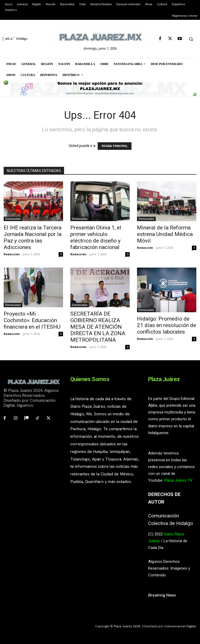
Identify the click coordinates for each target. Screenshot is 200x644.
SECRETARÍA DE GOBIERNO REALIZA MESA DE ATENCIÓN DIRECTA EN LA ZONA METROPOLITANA (98, 327)
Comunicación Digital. (180, 626)
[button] (191, 39)
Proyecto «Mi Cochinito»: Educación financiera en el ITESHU (32, 320)
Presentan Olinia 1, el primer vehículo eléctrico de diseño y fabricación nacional (96, 237)
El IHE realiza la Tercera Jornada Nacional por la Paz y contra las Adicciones (33, 237)
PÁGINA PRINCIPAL (115, 146)
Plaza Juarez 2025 (127, 626)
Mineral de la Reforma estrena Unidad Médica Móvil (165, 234)
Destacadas (13, 219)
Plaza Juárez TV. (179, 480)
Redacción (12, 254)
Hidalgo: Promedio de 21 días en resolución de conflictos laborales (167, 325)
